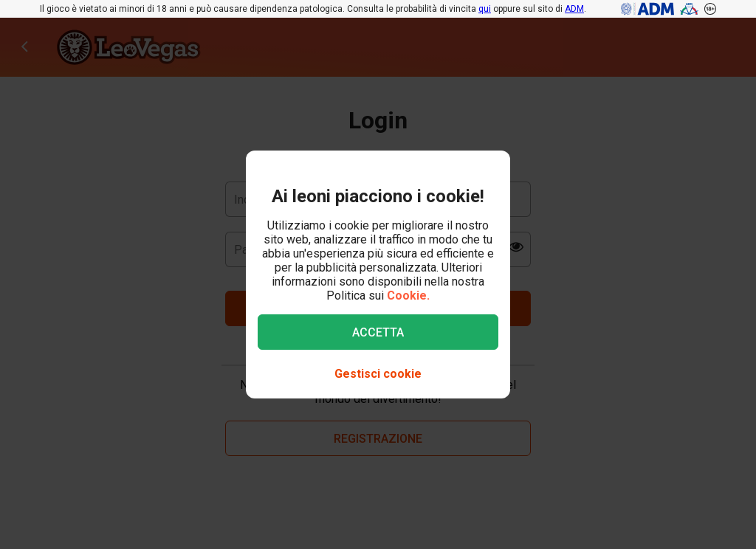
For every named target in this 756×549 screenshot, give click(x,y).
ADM (574, 9)
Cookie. (408, 296)
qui (485, 9)
